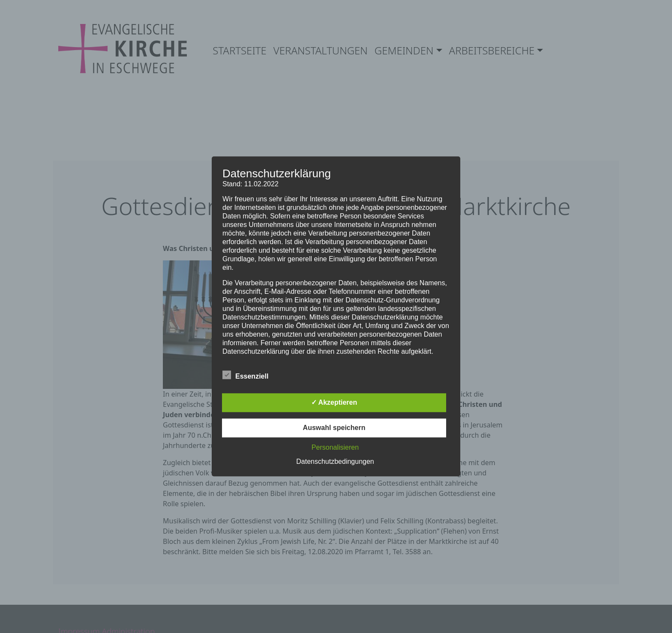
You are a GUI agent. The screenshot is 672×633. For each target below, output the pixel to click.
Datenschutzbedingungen (335, 462)
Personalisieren (335, 448)
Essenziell (245, 375)
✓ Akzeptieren (334, 403)
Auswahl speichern (334, 428)
